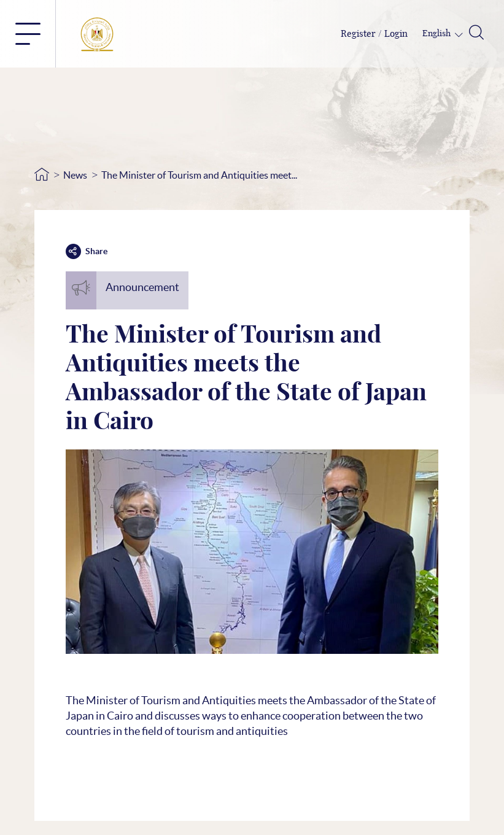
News (75, 175)
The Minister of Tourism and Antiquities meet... (199, 175)
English (437, 34)
